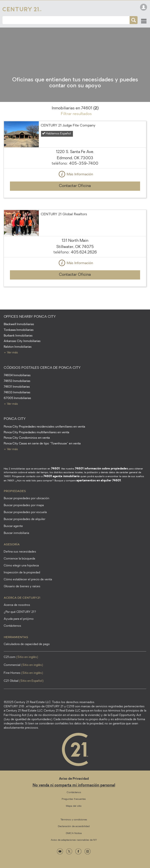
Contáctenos (12, 626)
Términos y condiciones (74, 820)
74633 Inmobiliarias (17, 393)
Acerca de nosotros (17, 605)
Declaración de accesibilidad (74, 826)
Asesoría (12, 544)
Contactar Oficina (75, 186)
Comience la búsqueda (19, 559)
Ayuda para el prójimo (19, 619)
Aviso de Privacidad (74, 779)
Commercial (23, 665)
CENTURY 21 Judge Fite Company (68, 126)
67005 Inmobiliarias (17, 398)
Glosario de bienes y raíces (22, 587)
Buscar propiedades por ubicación (26, 498)
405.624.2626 (84, 252)
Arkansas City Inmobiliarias (22, 341)
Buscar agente (13, 526)
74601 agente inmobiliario (61, 476)
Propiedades (15, 491)
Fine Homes (23, 673)
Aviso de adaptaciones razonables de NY (74, 840)
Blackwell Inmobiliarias (19, 324)
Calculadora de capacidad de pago (27, 644)
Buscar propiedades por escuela (25, 512)
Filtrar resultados (76, 114)
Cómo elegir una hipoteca (21, 566)
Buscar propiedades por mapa (24, 505)
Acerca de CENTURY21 (22, 597)
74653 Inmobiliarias (17, 381)
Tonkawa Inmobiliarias (19, 330)
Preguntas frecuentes (74, 799)
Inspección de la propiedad (22, 573)
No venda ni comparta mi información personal (74, 786)
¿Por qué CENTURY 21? (20, 612)
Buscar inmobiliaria (16, 533)
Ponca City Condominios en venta (27, 438)
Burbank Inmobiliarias (18, 336)
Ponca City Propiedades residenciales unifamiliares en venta (44, 427)
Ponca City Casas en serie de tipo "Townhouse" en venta (42, 444)
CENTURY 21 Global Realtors (64, 214)
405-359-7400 (84, 164)
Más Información (75, 175)
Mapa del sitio (74, 806)
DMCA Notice (74, 833)
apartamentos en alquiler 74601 (99, 481)
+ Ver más (11, 353)
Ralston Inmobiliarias (18, 347)
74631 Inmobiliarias (17, 387)
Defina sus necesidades (20, 552)
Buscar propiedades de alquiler (25, 519)
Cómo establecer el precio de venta (28, 580)
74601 (55, 469)
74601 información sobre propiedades (101, 469)
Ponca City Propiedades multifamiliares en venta (36, 433)
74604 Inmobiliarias (17, 375)
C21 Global (24, 681)
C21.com (21, 657)
